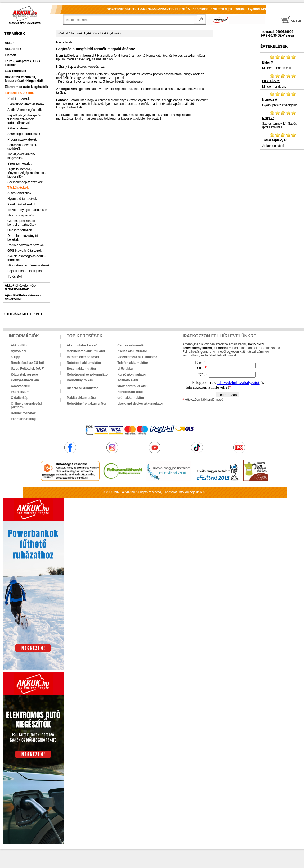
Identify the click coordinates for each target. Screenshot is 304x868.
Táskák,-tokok (18, 188)
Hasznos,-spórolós (21, 215)
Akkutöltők (13, 49)
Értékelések (274, 46)
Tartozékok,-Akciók (19, 93)
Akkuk (10, 43)
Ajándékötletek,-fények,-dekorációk (23, 297)
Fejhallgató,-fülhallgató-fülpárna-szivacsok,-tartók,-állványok (24, 119)
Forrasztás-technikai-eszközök (22, 147)
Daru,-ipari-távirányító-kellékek (23, 238)
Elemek (10, 55)
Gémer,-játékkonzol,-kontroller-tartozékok (22, 223)
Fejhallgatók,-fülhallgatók (25, 271)
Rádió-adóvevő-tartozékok (26, 245)
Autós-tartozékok (19, 193)
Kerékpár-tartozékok (22, 204)
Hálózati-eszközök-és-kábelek (28, 265)
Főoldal (63, 33)
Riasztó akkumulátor (82, 388)
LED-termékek (15, 71)
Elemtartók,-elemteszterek (26, 104)
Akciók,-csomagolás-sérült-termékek (26, 258)
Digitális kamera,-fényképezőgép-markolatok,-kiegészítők (27, 173)
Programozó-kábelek (22, 139)
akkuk (126, 492)
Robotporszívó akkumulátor (88, 374)
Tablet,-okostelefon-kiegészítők (21, 156)
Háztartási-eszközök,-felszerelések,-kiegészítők (24, 79)
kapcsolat (128, 119)
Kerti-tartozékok (19, 99)
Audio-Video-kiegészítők (24, 110)
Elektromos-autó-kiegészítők (26, 87)
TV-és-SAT (15, 277)
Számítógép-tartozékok (24, 134)
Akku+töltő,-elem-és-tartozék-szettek (20, 287)
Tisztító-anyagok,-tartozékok (27, 210)
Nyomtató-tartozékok (22, 199)
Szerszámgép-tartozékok (25, 182)
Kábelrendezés (18, 128)
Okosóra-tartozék (20, 230)
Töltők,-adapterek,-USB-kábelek (23, 63)
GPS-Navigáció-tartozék (24, 251)
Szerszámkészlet (19, 164)
